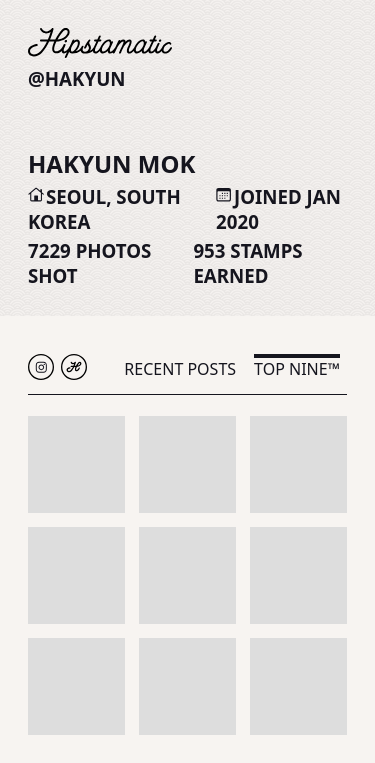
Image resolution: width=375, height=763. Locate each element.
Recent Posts (180, 369)
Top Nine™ (297, 369)
